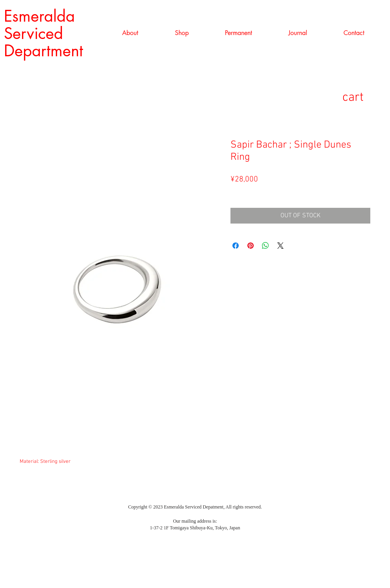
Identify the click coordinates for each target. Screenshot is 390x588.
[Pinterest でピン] (251, 246)
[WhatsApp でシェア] (266, 246)
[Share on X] (280, 246)
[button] (182, 33)
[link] (366, 97)
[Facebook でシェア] (236, 246)
